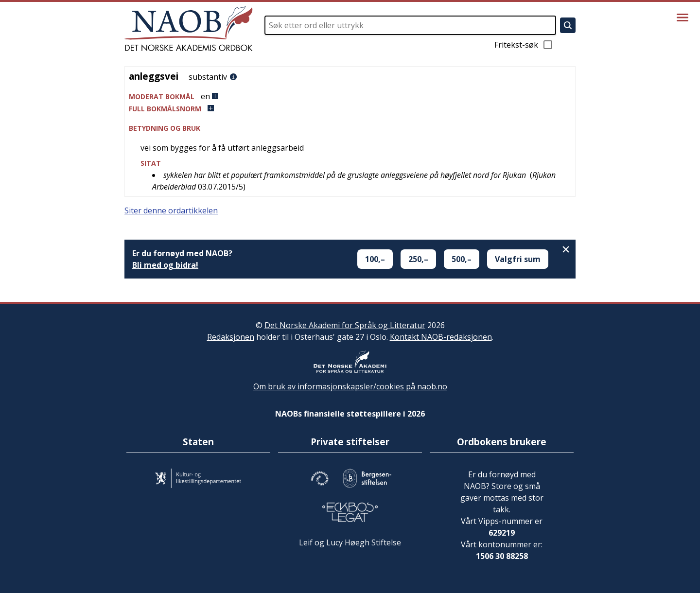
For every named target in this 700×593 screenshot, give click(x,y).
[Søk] (568, 25)
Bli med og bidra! (165, 265)
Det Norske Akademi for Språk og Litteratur (345, 325)
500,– (462, 259)
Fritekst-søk (524, 45)
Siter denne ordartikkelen (171, 210)
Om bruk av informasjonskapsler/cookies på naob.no (350, 386)
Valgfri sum (518, 259)
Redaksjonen (231, 337)
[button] (350, 96)
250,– (418, 259)
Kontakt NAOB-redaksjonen (441, 337)
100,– (375, 259)
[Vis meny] (682, 17)
